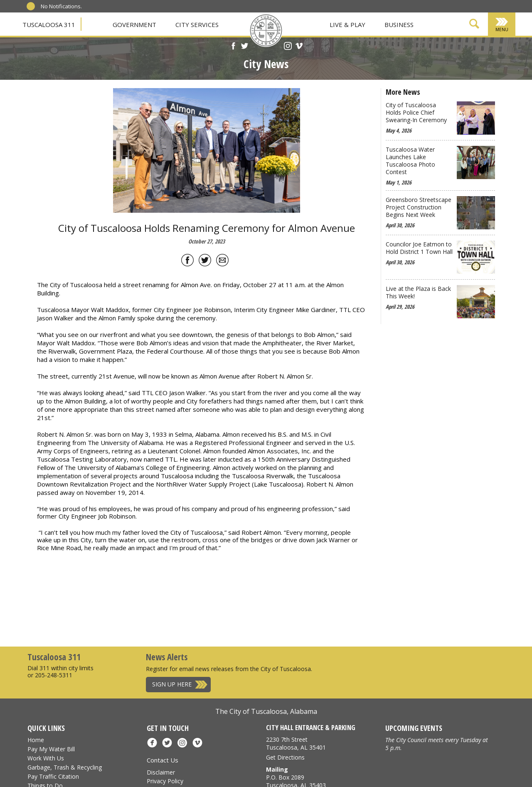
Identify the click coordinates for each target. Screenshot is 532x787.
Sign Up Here (172, 684)
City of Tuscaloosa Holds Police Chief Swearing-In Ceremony (416, 113)
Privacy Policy (165, 781)
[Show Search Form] (474, 25)
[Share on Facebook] (187, 262)
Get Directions (285, 757)
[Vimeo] (299, 47)
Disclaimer (161, 772)
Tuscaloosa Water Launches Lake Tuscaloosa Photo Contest (410, 161)
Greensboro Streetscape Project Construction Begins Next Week (419, 207)
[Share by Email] (222, 262)
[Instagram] (288, 47)
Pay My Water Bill (51, 749)
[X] (245, 47)
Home (36, 740)
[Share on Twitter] (205, 262)
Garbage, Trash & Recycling (65, 767)
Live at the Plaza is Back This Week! (418, 293)
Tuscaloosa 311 (49, 25)
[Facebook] (233, 47)
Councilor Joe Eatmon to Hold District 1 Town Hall (419, 248)
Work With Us (46, 758)
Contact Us (163, 760)
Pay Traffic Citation (53, 776)
